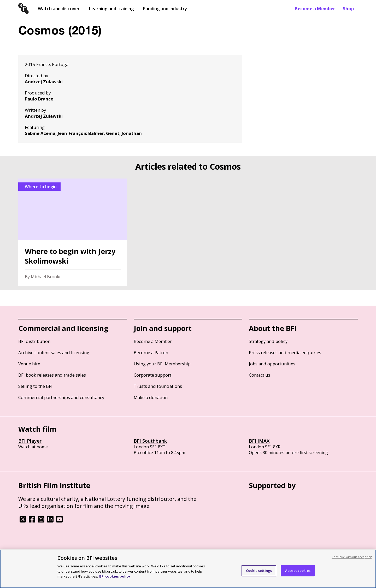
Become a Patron (151, 352)
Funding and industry (165, 8)
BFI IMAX (259, 441)
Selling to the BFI (35, 386)
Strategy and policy (268, 341)
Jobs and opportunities (272, 364)
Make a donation (151, 397)
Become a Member (315, 8)
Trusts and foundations (158, 386)
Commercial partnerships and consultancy (61, 397)
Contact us (260, 375)
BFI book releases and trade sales (52, 375)
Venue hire (29, 364)
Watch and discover (59, 8)
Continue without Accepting (352, 557)
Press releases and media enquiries (285, 352)
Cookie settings (259, 571)
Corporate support (152, 375)
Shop (348, 8)
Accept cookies (298, 571)
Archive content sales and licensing (54, 352)
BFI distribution (34, 341)
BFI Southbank (150, 441)
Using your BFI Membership (162, 364)
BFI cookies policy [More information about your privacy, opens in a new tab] (115, 576)
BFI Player (30, 441)
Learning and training (111, 8)
